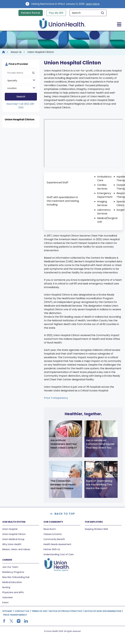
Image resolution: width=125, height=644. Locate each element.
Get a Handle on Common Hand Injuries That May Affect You (100, 444)
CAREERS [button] (7, 560)
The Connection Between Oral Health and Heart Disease (63, 485)
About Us (16, 52)
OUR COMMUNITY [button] (53, 522)
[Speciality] (21, 81)
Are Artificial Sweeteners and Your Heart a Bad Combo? (64, 444)
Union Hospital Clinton (20, 119)
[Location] (21, 88)
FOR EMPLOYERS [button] (94, 522)
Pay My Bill (56, 13)
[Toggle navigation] (119, 24)
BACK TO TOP (63, 514)
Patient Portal (31, 13)
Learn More (93, 4)
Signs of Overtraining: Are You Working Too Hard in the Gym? (99, 485)
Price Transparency (56, 398)
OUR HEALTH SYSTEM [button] (14, 522)
